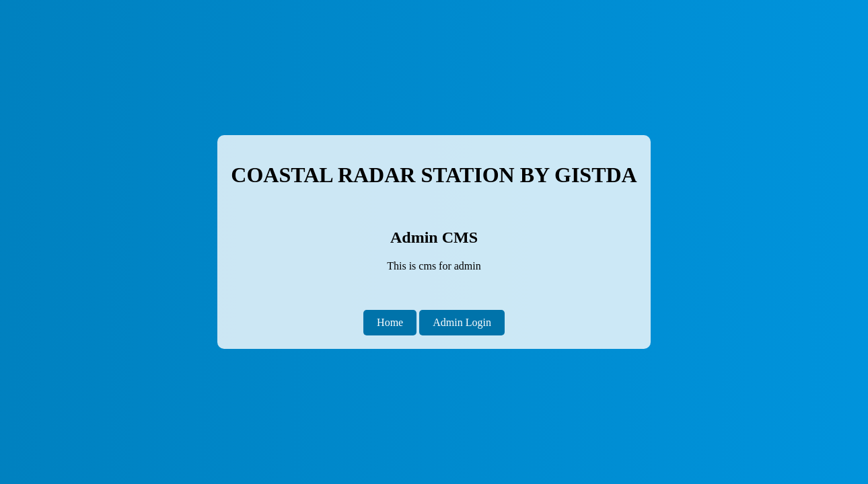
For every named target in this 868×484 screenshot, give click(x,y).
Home (390, 322)
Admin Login (462, 322)
